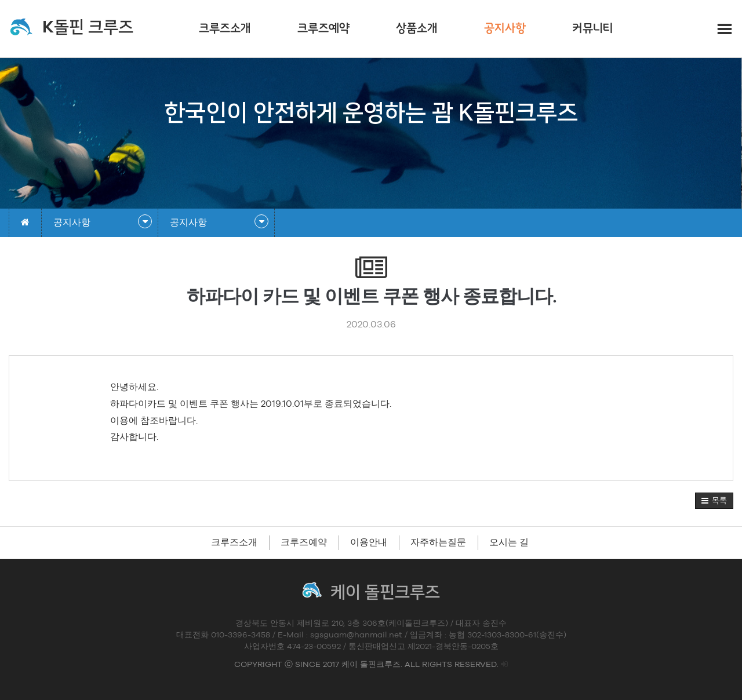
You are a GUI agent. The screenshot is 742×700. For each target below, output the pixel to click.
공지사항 (505, 29)
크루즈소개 (225, 29)
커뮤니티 (593, 29)
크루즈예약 (323, 29)
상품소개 (417, 29)
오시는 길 (509, 542)
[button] (714, 501)
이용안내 (369, 542)
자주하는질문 (438, 542)
